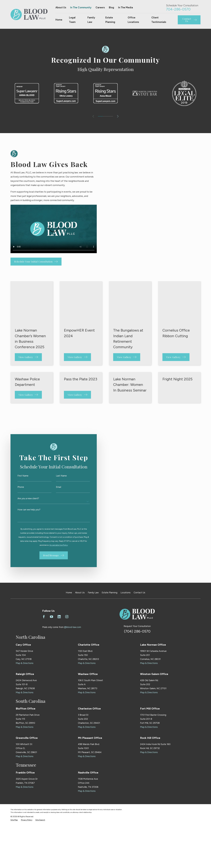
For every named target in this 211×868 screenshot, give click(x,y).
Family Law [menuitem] (91, 20)
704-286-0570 (178, 9)
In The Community (81, 8)
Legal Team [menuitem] (72, 20)
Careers (100, 8)
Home (69, 550)
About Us (61, 8)
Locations (126, 550)
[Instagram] (67, 574)
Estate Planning (110, 550)
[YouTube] (51, 574)
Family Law (93, 550)
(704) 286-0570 (137, 589)
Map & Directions (25, 621)
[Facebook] (44, 574)
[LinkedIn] (59, 574)
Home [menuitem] (59, 20)
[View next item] (118, 116)
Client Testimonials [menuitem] (159, 20)
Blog (111, 8)
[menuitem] (14, 778)
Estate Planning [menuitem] (110, 20)
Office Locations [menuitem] (133, 20)
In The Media (125, 8)
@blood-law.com (73, 585)
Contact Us (139, 550)
